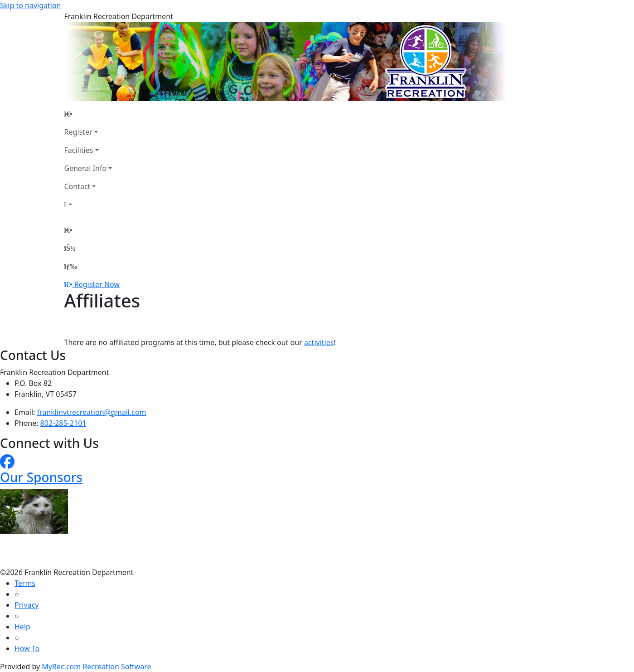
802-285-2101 (63, 423)
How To (27, 648)
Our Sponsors (41, 477)
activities (319, 342)
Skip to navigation (30, 5)
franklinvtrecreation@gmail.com (92, 412)
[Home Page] (88, 114)
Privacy (27, 605)
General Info (86, 168)
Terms (25, 583)
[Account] (88, 205)
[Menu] (71, 266)
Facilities (79, 150)
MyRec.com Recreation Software (96, 667)
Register (78, 132)
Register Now (97, 284)
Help (22, 627)
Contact (77, 186)
